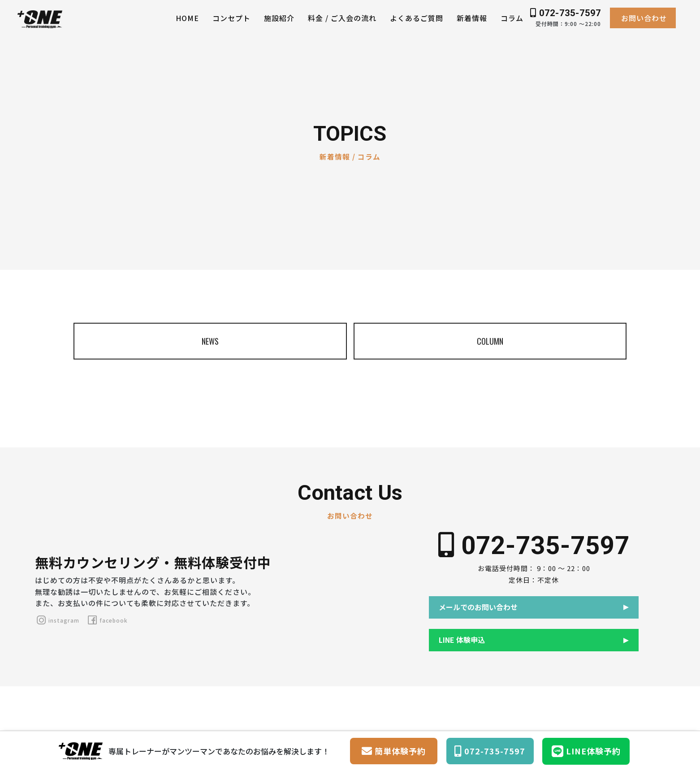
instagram (57, 620)
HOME (187, 18)
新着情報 (472, 18)
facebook (107, 620)
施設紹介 (279, 18)
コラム (512, 18)
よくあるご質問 (417, 18)
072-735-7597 (566, 13)
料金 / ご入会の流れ (342, 18)
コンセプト (231, 18)
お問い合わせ (644, 18)
